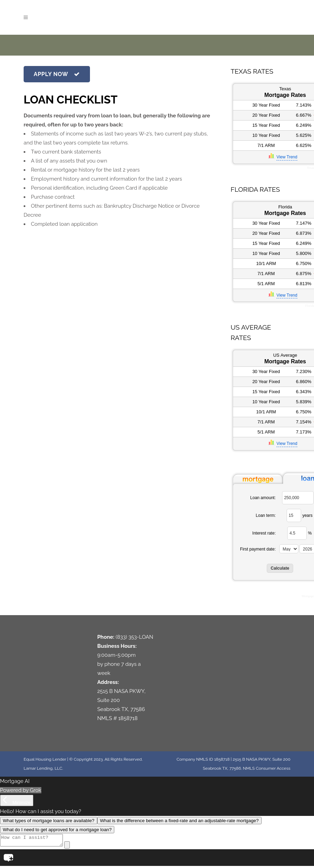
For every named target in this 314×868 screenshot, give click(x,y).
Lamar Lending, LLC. (43, 768)
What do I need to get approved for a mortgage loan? (57, 830)
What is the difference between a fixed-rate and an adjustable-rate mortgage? (179, 821)
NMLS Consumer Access (267, 768)
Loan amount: (263, 498)
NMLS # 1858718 (117, 718)
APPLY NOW (57, 74)
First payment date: (258, 549)
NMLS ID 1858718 (213, 759)
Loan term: (266, 515)
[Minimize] (17, 800)
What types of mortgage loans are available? (49, 821)
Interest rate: (264, 533)
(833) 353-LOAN (134, 637)
